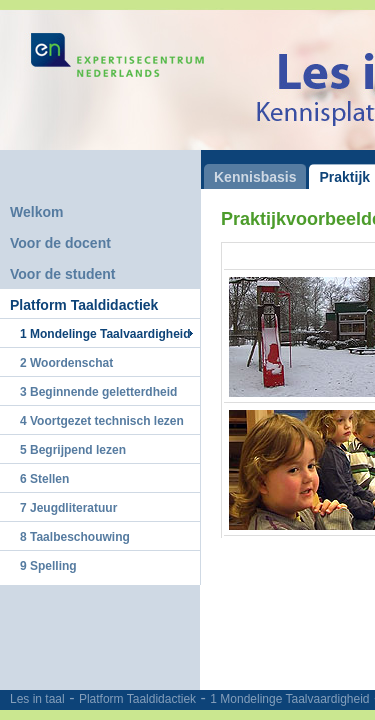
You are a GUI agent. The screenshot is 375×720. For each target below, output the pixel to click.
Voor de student (63, 274)
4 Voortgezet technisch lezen (102, 421)
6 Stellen (44, 479)
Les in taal (37, 699)
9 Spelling (48, 566)
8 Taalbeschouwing (75, 537)
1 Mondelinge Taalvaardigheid (289, 699)
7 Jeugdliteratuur (68, 508)
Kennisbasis (255, 177)
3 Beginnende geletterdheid (98, 392)
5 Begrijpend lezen (73, 450)
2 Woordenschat (66, 363)
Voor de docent (60, 243)
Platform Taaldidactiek (137, 699)
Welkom (36, 212)
